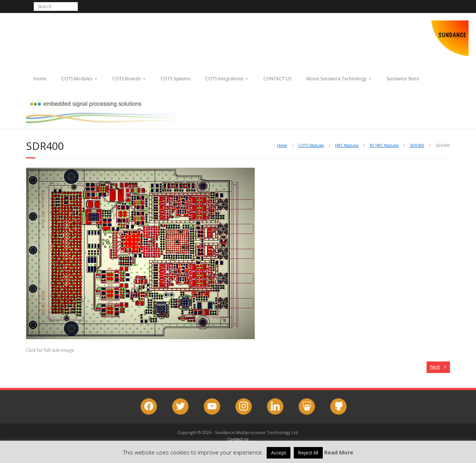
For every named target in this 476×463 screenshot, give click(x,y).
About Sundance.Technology (336, 79)
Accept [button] (279, 453)
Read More (339, 452)
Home (40, 79)
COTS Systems (176, 79)
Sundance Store (403, 79)
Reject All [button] (308, 453)
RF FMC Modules (384, 145)
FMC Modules (347, 145)
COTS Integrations (224, 79)
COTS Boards (126, 79)
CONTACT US (277, 79)
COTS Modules (77, 79)
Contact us (238, 439)
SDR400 (417, 145)
